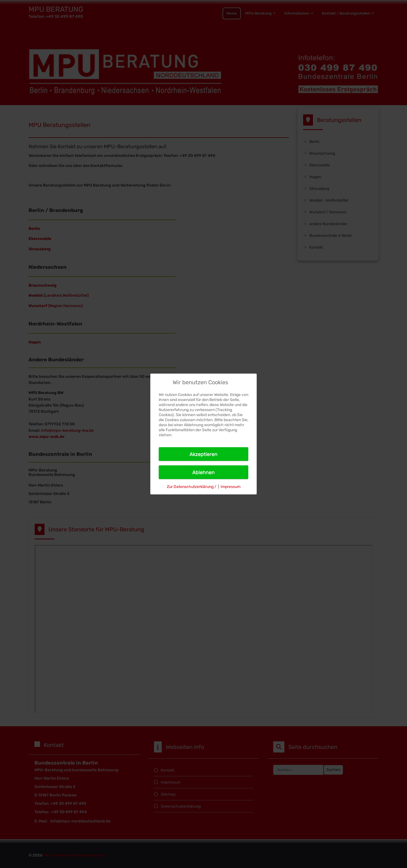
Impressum (231, 487)
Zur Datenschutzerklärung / (192, 487)
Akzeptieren (203, 454)
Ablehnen (203, 472)
